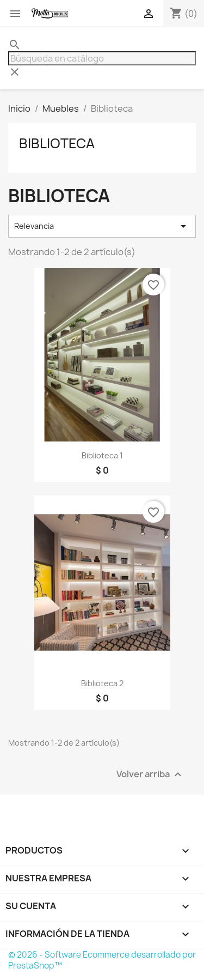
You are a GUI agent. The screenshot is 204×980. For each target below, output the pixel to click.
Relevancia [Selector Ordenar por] (102, 226)
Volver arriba (150, 775)
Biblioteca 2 (102, 683)
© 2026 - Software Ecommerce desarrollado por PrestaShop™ (102, 960)
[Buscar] (102, 58)
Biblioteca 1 (102, 455)
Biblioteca (57, 143)
